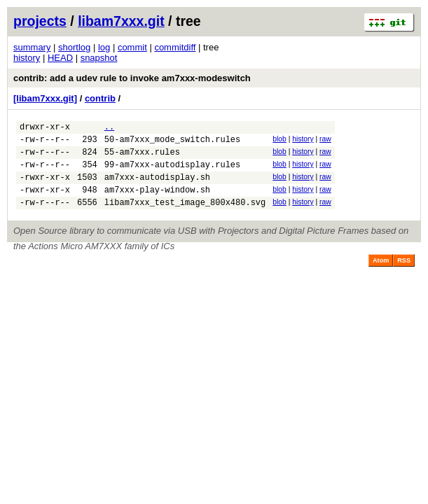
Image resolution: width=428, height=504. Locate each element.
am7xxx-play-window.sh (157, 202)
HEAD (60, 58)
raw (325, 141)
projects (40, 21)
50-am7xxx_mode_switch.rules (172, 143)
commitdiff (175, 47)
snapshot (99, 58)
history (27, 58)
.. (109, 128)
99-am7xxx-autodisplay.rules (172, 173)
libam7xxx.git (121, 21)
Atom (381, 275)
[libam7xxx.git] (45, 98)
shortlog (74, 47)
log (104, 47)
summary (32, 47)
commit (132, 47)
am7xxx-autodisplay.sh (157, 187)
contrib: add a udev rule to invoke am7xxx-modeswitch (132, 78)
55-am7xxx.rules (142, 158)
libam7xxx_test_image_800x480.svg (185, 217)
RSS (404, 275)
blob (279, 141)
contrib (100, 98)
